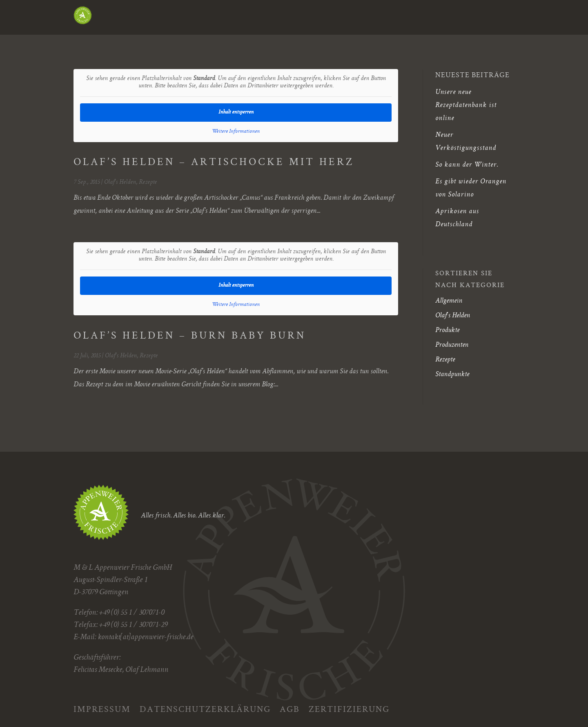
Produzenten (452, 345)
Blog (234, 19)
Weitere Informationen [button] (236, 132)
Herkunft (281, 19)
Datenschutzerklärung (205, 708)
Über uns (368, 19)
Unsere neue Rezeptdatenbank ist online (466, 105)
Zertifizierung (349, 708)
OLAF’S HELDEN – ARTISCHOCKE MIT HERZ (214, 163)
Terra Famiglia (472, 19)
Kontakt (413, 19)
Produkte (447, 330)
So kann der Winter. (467, 165)
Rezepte (148, 183)
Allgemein (449, 301)
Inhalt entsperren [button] (236, 112)
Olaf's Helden (120, 183)
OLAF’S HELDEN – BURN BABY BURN (190, 336)
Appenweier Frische (174, 19)
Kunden (325, 19)
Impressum (102, 708)
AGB (290, 708)
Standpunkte (452, 375)
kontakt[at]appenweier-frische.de (145, 638)
